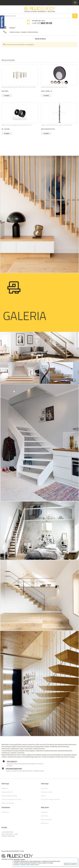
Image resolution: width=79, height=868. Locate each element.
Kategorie (12, 28)
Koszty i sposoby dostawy (9, 796)
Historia (43, 796)
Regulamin (5, 788)
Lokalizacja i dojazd (47, 792)
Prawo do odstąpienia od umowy (11, 799)
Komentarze (5, 812)
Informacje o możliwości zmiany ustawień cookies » (27, 865)
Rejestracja (44, 816)
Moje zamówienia (46, 819)
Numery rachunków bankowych (51, 799)
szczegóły (7, 95)
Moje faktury (45, 823)
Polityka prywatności (8, 803)
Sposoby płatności (7, 792)
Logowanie (44, 812)
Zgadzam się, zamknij (70, 864)
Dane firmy (44, 788)
